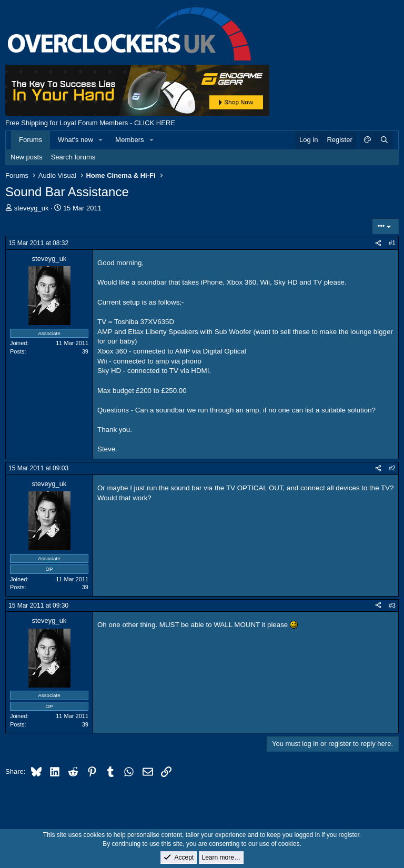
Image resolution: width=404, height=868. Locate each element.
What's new (75, 140)
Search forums (73, 157)
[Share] (378, 243)
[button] (101, 140)
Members (129, 140)
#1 (392, 243)
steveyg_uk (32, 208)
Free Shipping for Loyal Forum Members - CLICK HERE (90, 123)
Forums (31, 140)
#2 (392, 468)
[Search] (384, 140)
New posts (27, 157)
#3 (392, 605)
